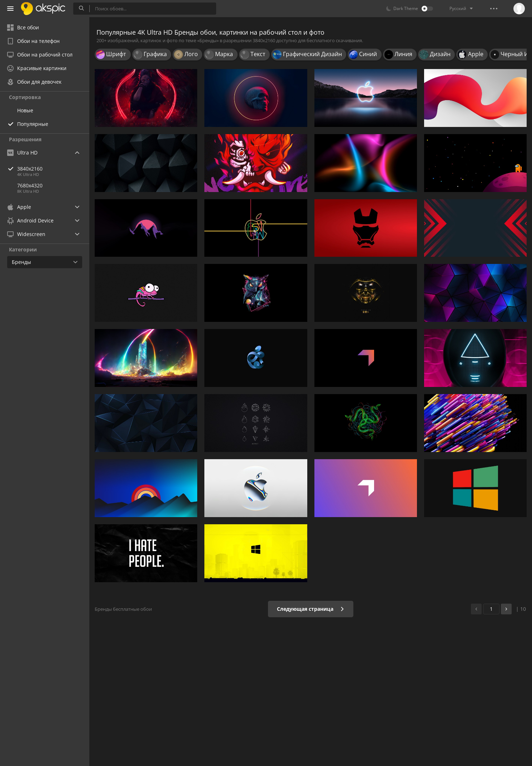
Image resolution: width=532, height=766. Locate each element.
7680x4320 (30, 185)
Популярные (33, 124)
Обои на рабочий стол (40, 55)
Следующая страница (311, 609)
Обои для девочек (34, 82)
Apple (19, 207)
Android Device (30, 221)
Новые (25, 110)
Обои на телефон (33, 41)
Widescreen (26, 234)
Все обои (23, 27)
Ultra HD (22, 153)
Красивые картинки (37, 68)
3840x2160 (53, 169)
